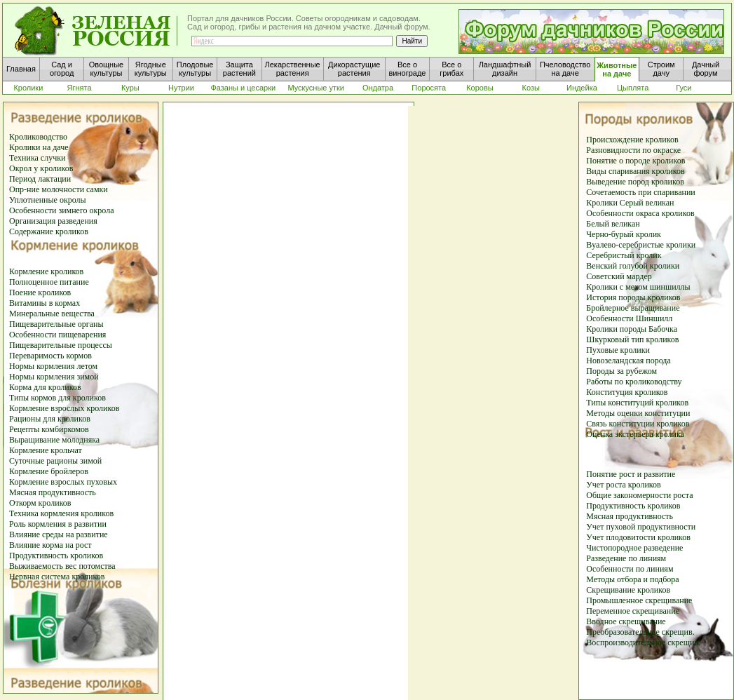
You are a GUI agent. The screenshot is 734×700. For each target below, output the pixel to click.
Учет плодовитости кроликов (638, 537)
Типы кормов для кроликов (57, 398)
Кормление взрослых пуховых (63, 482)
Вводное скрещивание (626, 621)
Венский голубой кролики (633, 266)
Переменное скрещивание (633, 611)
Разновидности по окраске (633, 150)
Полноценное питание (49, 282)
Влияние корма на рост (50, 545)
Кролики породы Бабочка (632, 329)
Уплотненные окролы (48, 200)
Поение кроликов (40, 292)
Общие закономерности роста (639, 495)
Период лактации (40, 179)
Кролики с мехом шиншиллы (638, 287)
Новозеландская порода (628, 361)
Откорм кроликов (40, 503)
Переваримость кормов (50, 356)
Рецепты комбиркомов (49, 429)
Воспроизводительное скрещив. (643, 642)
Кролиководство (38, 137)
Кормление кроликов (46, 271)
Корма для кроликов (45, 387)
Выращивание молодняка (54, 440)
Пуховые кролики (618, 350)
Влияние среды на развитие (59, 534)
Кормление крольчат (46, 450)
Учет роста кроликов (623, 485)
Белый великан (613, 224)
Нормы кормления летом (53, 366)
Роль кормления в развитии (58, 524)
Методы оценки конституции (638, 413)
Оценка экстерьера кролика (635, 434)
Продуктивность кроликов (56, 556)
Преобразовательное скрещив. (640, 632)
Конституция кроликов (627, 392)
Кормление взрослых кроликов (64, 408)
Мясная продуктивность (53, 492)
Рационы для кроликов (50, 419)
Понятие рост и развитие (631, 474)
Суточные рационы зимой (55, 461)
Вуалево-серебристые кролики (641, 245)
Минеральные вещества (52, 314)
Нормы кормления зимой (54, 377)
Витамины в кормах (45, 303)
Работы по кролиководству (634, 382)
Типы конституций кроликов (637, 403)
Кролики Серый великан (630, 203)
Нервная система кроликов (57, 577)
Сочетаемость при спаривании (640, 192)
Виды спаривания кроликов (635, 171)
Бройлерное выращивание (633, 308)
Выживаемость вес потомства (62, 566)
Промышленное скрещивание (639, 600)
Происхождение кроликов (632, 140)
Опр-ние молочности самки (59, 189)
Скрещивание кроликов (628, 590)
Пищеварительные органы (56, 324)
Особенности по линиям (630, 569)
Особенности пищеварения (57, 335)
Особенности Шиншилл (629, 318)
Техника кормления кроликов (61, 513)
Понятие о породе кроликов (636, 161)
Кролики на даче (39, 147)
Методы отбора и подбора (632, 579)
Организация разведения (53, 221)
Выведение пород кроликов (635, 182)
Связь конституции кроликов (638, 424)
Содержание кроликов (49, 231)
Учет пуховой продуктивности (641, 527)
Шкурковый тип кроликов (632, 339)
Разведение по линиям (626, 558)
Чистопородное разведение (634, 548)
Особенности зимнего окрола (62, 210)
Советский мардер (619, 276)
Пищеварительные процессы (61, 345)
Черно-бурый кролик (624, 234)
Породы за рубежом (621, 371)
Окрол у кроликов (41, 168)
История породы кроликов (633, 297)
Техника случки (37, 158)
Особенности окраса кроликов (640, 213)
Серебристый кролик (624, 255)
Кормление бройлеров (49, 471)
